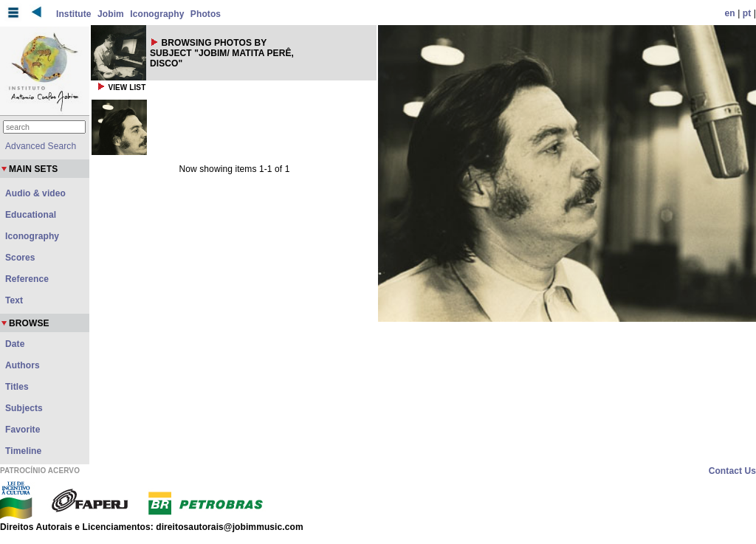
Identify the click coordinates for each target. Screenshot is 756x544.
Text (14, 300)
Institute (74, 14)
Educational (31, 215)
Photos (206, 14)
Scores (20, 258)
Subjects (24, 408)
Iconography (157, 14)
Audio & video (35, 193)
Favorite (23, 430)
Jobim (111, 14)
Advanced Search (41, 146)
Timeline (23, 451)
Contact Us (732, 471)
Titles (17, 387)
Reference (27, 279)
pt (747, 13)
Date (15, 344)
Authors (23, 365)
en (730, 13)
